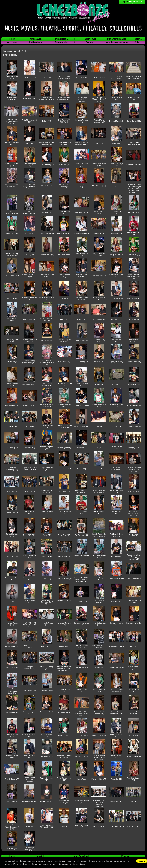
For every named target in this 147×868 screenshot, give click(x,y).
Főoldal (12, 39)
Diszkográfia (61, 39)
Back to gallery (10, 55)
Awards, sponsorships (117, 42)
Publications (35, 42)
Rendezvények (89, 39)
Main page (12, 42)
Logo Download (81, 856)
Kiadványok (36, 39)
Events (89, 42)
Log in (125, 2)
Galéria (138, 39)
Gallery (138, 42)
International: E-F (15, 51)
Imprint (40, 856)
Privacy (125, 856)
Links (12, 856)
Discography (61, 42)
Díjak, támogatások (117, 39)
